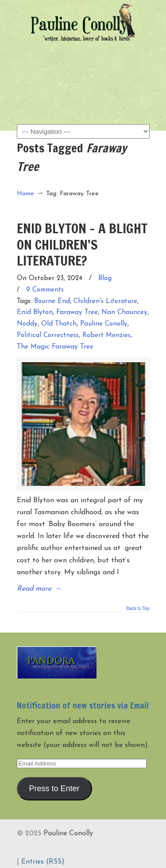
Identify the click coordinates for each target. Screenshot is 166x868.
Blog (105, 279)
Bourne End (52, 301)
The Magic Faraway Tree (55, 347)
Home (25, 194)
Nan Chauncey (124, 313)
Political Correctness (48, 335)
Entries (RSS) (43, 862)
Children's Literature (105, 301)
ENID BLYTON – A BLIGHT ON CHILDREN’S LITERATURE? (82, 244)
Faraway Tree (77, 313)
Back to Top (138, 609)
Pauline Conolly (83, 23)
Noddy (27, 324)
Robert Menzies (106, 335)
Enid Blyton (35, 313)
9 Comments (45, 290)
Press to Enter (54, 788)
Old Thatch (59, 324)
